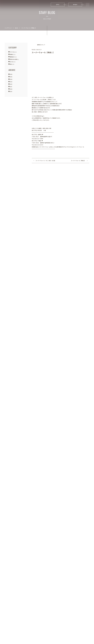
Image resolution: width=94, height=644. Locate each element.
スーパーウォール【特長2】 (78, 161)
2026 (11, 74)
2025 (11, 77)
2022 (11, 84)
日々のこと (13, 62)
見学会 (58, 5)
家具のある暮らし (14, 59)
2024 (11, 79)
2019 (11, 91)
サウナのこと (13, 52)
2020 (11, 89)
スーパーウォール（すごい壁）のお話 (45, 161)
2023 (11, 82)
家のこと (12, 64)
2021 (11, 87)
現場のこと (13, 54)
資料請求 (75, 5)
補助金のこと (13, 57)
